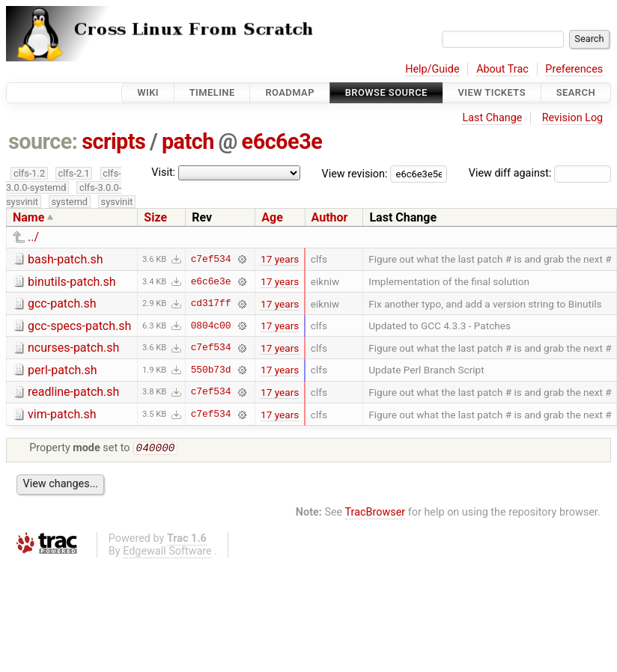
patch (188, 141)
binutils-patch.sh (72, 282)
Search (576, 92)
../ (33, 237)
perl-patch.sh (63, 370)
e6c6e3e (282, 141)
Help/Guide (432, 69)
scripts (113, 141)
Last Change (492, 118)
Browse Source (386, 92)
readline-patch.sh (73, 392)
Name (28, 217)
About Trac (502, 69)
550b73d (211, 370)
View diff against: (540, 173)
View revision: (355, 173)
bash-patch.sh (66, 259)
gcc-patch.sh (62, 303)
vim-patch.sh (62, 414)
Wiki (148, 92)
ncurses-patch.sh (73, 348)
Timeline (212, 92)
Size (155, 217)
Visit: (163, 172)
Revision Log (573, 118)
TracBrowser (376, 514)
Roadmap (290, 92)
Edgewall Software (167, 553)
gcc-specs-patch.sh (79, 326)
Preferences (574, 69)
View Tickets (492, 92)
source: (43, 141)
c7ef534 (211, 259)
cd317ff (211, 304)
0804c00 (211, 326)
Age (272, 217)
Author (330, 217)
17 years (280, 259)
